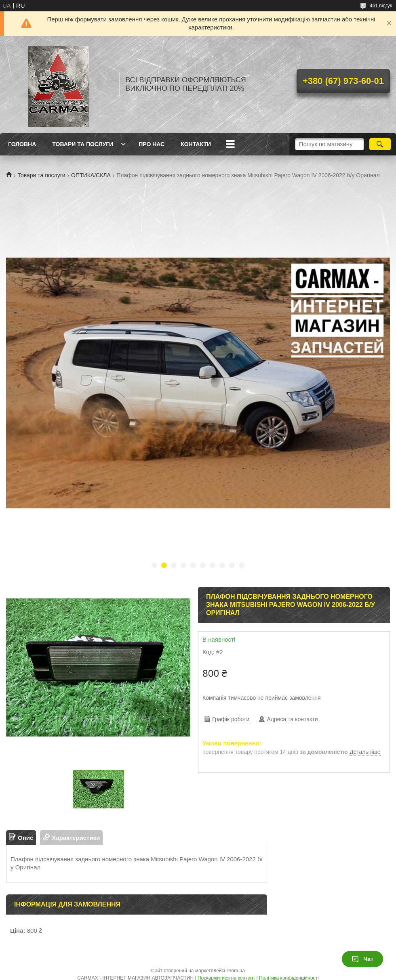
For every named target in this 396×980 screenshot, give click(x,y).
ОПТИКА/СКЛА (91, 175)
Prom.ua (236, 971)
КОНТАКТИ (196, 144)
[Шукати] (380, 144)
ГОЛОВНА (22, 144)
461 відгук (381, 6)
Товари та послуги (41, 175)
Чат (362, 959)
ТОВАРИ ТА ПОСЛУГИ (83, 144)
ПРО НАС (152, 144)
